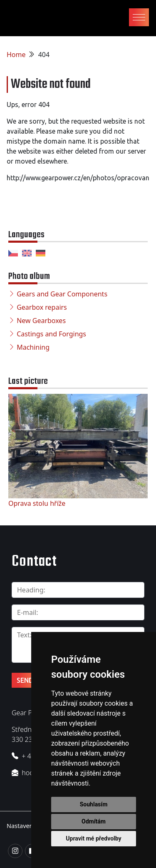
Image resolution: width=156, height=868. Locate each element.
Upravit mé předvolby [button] (93, 838)
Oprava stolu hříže (37, 503)
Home (16, 55)
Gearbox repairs (42, 307)
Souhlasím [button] (94, 804)
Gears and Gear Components (62, 294)
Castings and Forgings (51, 334)
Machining (33, 347)
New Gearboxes (41, 321)
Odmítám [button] (94, 821)
